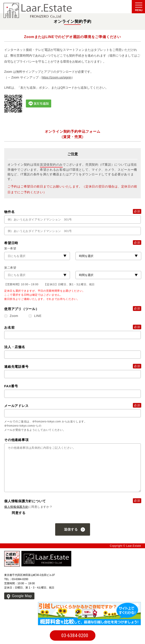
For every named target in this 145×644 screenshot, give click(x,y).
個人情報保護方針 (16, 507)
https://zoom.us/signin (57, 77)
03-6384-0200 (75, 635)
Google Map (22, 596)
